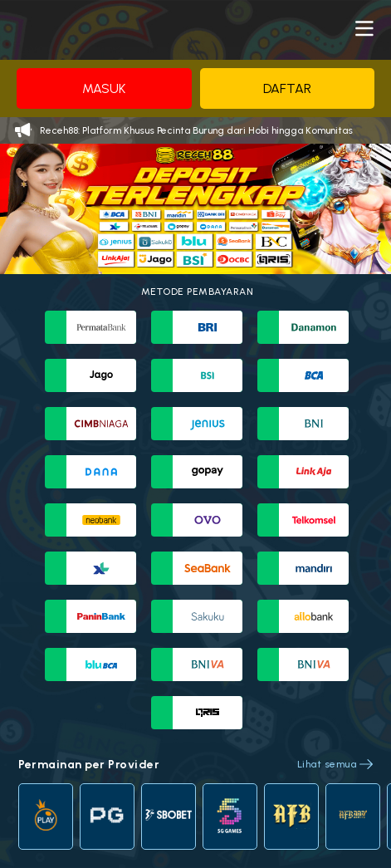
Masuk (104, 88)
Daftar (287, 88)
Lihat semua (327, 764)
